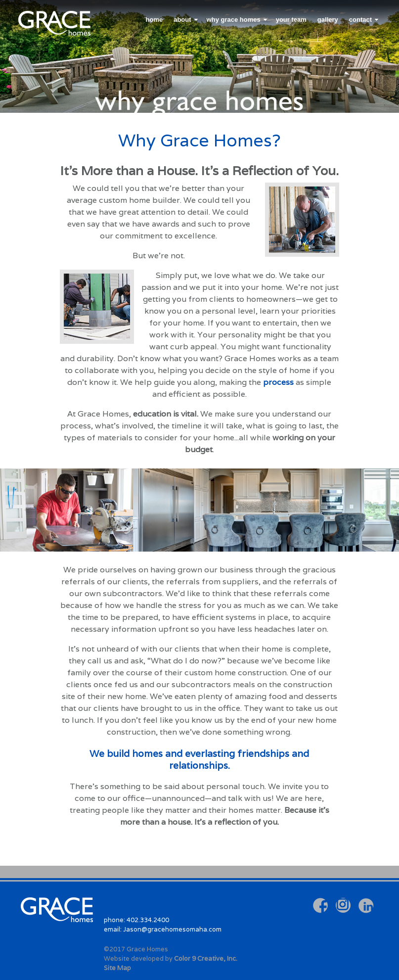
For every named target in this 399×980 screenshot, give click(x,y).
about (182, 20)
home (155, 20)
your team (291, 20)
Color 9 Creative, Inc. (206, 958)
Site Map (117, 968)
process (278, 382)
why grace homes (234, 20)
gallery (328, 20)
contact (360, 20)
